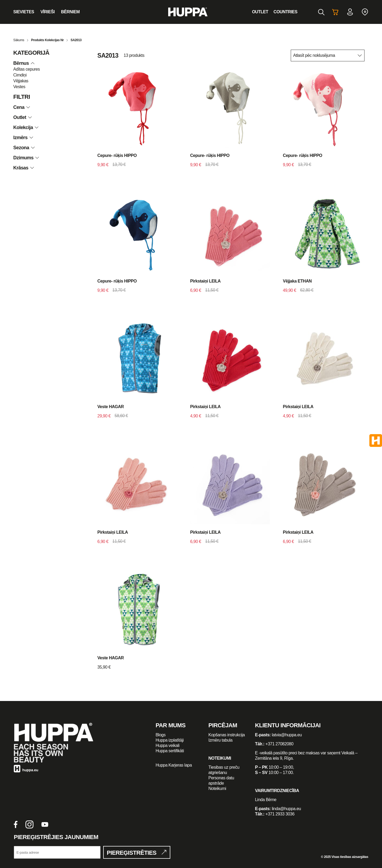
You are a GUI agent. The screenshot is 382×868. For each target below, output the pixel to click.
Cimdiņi (20, 75)
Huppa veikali (167, 745)
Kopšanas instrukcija (227, 735)
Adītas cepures (27, 69)
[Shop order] (328, 55)
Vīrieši (47, 12)
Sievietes (24, 12)
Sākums (19, 40)
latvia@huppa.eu (287, 735)
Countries (285, 12)
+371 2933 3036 (280, 814)
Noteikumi (217, 788)
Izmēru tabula (221, 740)
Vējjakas (21, 81)
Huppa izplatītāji (170, 740)
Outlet (260, 12)
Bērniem (70, 12)
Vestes (19, 87)
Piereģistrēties (132, 853)
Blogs (160, 735)
